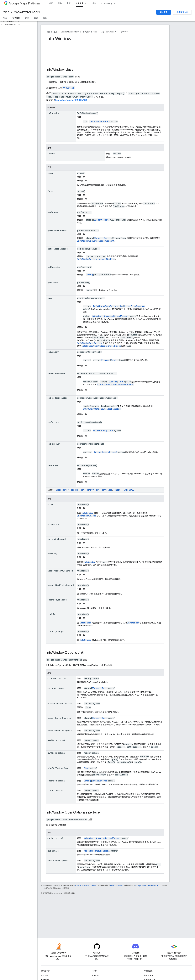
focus (50, 191)
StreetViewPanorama (135, 306)
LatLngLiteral (110, 452)
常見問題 (45, 976)
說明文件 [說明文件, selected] (79, 3)
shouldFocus (54, 861)
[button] (18, 21)
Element (98, 220)
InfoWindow (55, 70)
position (52, 781)
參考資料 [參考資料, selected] (16, 18)
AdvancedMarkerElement (116, 316)
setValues (107, 490)
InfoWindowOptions (100, 121)
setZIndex (53, 465)
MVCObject (69, 88)
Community (107, 3)
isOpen (51, 154)
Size (86, 768)
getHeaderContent (57, 231)
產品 (60, 3)
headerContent (55, 718)
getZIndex (53, 282)
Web (6, 12)
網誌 (94, 3)
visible (51, 614)
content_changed (57, 539)
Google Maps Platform (70, 32)
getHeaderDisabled (58, 249)
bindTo (75, 490)
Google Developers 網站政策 (147, 885)
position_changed (57, 600)
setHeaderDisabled (57, 398)
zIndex (51, 790)
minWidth (52, 753)
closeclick (53, 524)
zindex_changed (56, 631)
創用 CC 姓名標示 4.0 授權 (85, 885)
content (52, 688)
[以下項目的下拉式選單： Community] (116, 3)
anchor (51, 838)
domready (52, 553)
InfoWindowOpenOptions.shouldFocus (101, 346)
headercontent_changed (60, 571)
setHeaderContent (57, 373)
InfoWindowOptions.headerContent (96, 241)
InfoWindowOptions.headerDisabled (96, 259)
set (98, 490)
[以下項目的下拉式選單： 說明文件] (87, 3)
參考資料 (125, 32)
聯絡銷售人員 (182, 12)
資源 (36, 18)
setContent (53, 352)
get (82, 490)
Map (121, 306)
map (49, 851)
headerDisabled (56, 731)
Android (96, 976)
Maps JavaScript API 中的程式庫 (71, 100)
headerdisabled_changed (61, 585)
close (50, 173)
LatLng (89, 275)
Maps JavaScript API (27, 12)
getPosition (54, 267)
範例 (27, 18)
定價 (69, 3)
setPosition (54, 444)
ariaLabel (53, 678)
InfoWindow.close (87, 516)
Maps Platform (24, 3)
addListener (62, 490)
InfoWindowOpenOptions (106, 306)
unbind (118, 490)
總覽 (51, 3)
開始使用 (164, 12)
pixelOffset (54, 768)
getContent (53, 212)
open (50, 298)
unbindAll (129, 490)
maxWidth (52, 740)
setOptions (53, 422)
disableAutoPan (55, 704)
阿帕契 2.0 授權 (116, 885)
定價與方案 (148, 976)
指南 (5, 18)
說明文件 (86, 32)
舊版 (45, 18)
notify (90, 490)
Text (106, 220)
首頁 (48, 32)
